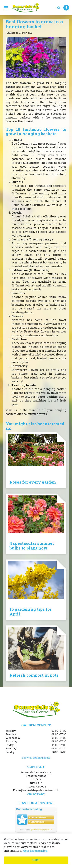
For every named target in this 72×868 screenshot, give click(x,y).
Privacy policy (36, 794)
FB (66, 8)
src (59, 8)
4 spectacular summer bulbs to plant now (32, 546)
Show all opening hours (36, 758)
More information (35, 851)
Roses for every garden (33, 482)
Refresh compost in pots (34, 675)
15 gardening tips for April (31, 612)
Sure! (36, 860)
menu (6, 8)
